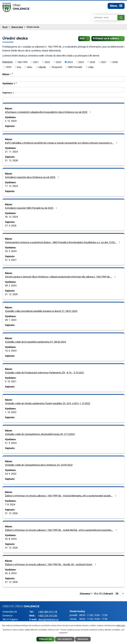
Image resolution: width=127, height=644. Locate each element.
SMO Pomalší (75, 67)
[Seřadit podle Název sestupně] (13, 74)
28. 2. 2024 (11, 286)
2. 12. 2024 (11, 121)
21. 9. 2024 (11, 443)
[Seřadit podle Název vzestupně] (13, 73)
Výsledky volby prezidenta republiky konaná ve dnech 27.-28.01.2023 (41, 311)
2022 (47, 62)
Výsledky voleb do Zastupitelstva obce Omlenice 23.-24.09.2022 (39, 465)
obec (30, 67)
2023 (59, 62)
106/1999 (22, 62)
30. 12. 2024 (11, 217)
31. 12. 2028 (11, 160)
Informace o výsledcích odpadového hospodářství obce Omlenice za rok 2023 (48, 112)
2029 (9, 67)
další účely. (121, 625)
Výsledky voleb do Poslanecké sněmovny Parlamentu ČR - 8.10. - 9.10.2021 (45, 373)
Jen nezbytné (65, 639)
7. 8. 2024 (10, 504)
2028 (115, 62)
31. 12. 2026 (11, 294)
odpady (42, 67)
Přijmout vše (45, 639)
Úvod (5, 27)
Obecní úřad (17, 27)
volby (91, 67)
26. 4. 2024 (11, 573)
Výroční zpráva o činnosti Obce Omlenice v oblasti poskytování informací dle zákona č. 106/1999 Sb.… (61, 277)
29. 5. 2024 (11, 251)
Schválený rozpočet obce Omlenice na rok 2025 (32, 177)
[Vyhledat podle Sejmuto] (63, 100)
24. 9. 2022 (11, 474)
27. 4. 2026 (11, 226)
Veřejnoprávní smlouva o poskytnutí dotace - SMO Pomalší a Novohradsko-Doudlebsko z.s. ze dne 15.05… (63, 242)
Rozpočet (57, 67)
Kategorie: (8, 62)
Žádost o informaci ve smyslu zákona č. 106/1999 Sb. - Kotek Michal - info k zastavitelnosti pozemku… (61, 530)
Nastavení (83, 639)
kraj (19, 67)
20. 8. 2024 (11, 539)
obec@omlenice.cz (48, 619)
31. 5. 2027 (11, 260)
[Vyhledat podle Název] (63, 79)
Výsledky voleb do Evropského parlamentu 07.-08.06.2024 (35, 342)
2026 (92, 62)
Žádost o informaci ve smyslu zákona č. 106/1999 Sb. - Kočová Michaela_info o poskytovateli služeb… (61, 496)
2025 (81, 62)
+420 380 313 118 (48, 612)
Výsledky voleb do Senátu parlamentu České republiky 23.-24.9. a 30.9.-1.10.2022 (48, 403)
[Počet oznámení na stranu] (119, 594)
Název (7, 74)
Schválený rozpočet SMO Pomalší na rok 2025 (31, 208)
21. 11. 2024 (11, 152)
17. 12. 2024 (11, 186)
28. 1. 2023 (11, 320)
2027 (104, 62)
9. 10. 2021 (11, 381)
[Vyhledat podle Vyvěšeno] (63, 90)
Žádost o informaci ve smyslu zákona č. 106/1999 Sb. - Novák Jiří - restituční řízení (51, 564)
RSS (84, 38)
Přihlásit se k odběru (108, 38)
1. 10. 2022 (11, 412)
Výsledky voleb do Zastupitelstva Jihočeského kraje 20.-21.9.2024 (40, 434)
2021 (36, 62)
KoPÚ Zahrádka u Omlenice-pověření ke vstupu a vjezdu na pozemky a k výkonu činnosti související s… (62, 143)
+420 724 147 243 (48, 616)
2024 (70, 62)
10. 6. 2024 (11, 351)
